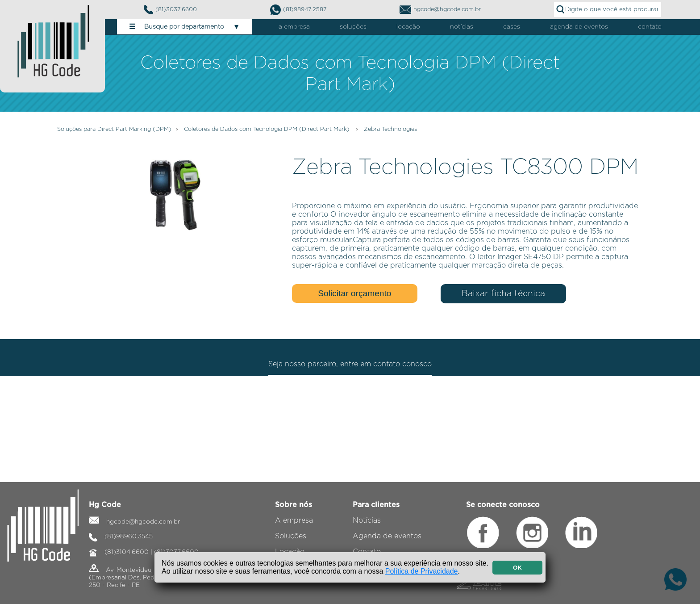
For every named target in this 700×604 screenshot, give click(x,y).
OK (517, 568)
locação (408, 27)
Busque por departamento (185, 27)
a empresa (294, 27)
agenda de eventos (579, 27)
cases (512, 27)
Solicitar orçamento (354, 293)
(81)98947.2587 (298, 10)
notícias (462, 27)
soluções (353, 27)
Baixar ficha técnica (503, 294)
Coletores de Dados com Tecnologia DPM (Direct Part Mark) (268, 129)
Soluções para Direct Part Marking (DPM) (114, 129)
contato (650, 27)
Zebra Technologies (390, 129)
